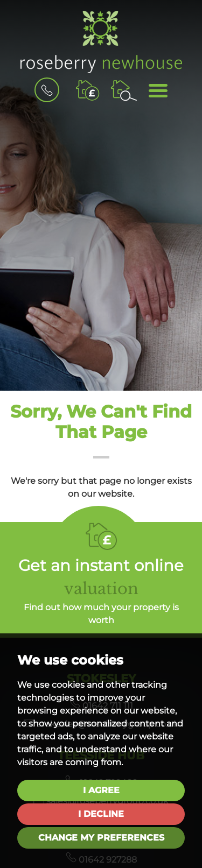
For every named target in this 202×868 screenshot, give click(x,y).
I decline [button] (101, 814)
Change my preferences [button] (101, 838)
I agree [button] (101, 790)
